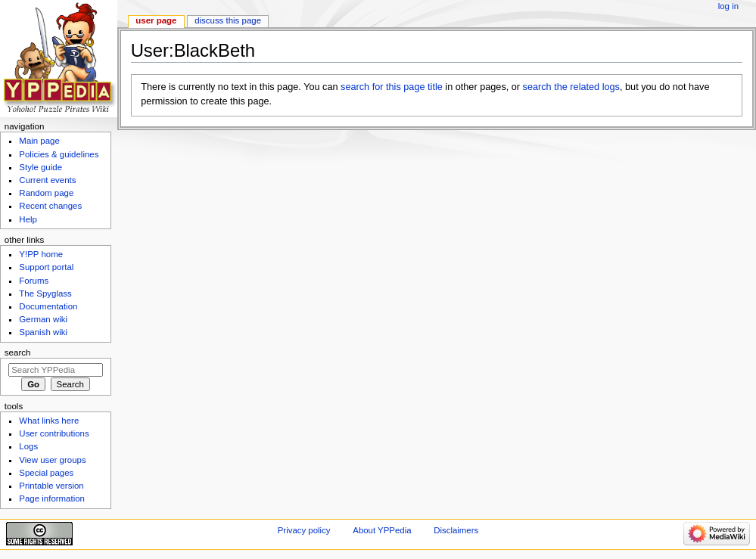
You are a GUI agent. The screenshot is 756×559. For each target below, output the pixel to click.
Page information (52, 498)
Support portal (46, 267)
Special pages (46, 473)
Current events (47, 180)
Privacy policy (304, 530)
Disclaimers (456, 530)
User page (156, 20)
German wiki (43, 319)
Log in (728, 6)
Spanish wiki (43, 332)
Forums (34, 281)
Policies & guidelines (59, 154)
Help (28, 219)
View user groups (52, 460)
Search (18, 352)
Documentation (48, 306)
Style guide (40, 167)
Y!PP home (41, 254)
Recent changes (50, 206)
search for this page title (392, 87)
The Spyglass (45, 293)
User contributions (54, 433)
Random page (46, 193)
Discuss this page (228, 20)
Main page (39, 141)
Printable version (51, 486)
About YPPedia (382, 530)
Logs (28, 446)
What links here (49, 421)
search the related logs (571, 87)
